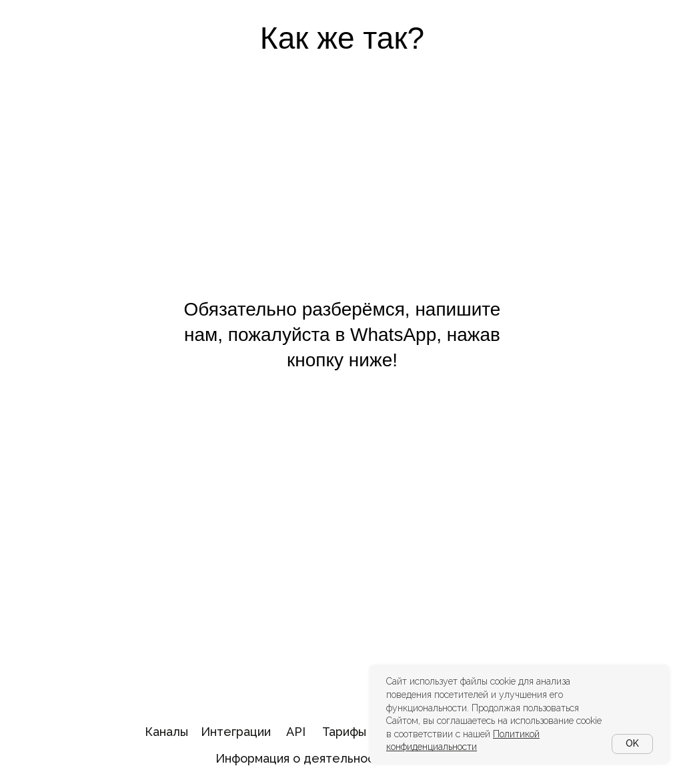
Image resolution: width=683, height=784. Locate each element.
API (296, 732)
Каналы (166, 732)
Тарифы (344, 732)
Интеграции (236, 732)
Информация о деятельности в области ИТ (343, 758)
